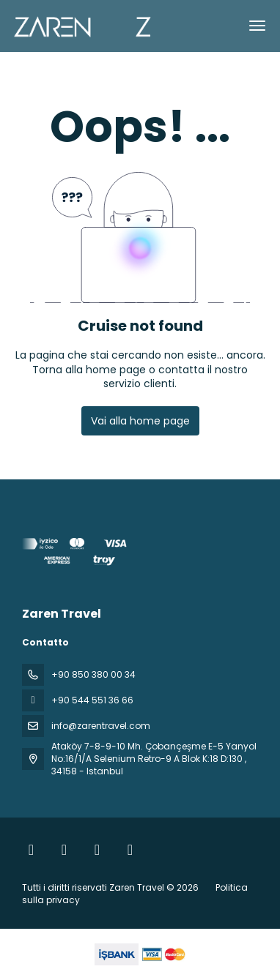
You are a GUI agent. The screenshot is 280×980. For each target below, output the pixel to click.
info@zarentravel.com (101, 726)
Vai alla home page (140, 421)
